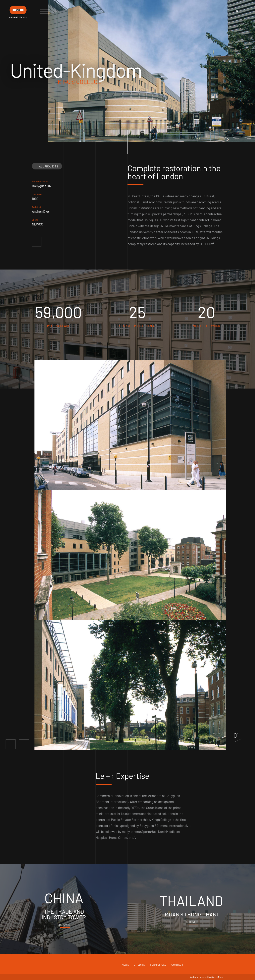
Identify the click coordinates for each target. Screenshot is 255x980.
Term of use (158, 965)
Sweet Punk (217, 977)
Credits (139, 965)
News (125, 965)
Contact (177, 965)
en (236, 11)
